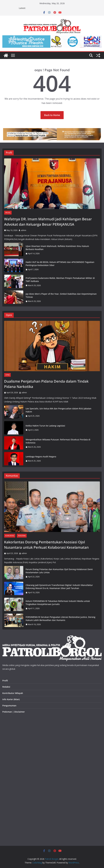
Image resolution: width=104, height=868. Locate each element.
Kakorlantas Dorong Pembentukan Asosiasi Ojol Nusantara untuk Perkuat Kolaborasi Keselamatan (46, 545)
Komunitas (10, 536)
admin (24, 230)
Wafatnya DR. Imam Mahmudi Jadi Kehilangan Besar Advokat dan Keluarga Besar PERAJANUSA (48, 222)
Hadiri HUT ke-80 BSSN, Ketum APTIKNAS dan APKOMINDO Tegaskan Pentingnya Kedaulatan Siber (60, 264)
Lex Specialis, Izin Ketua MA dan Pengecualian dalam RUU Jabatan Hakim (58, 410)
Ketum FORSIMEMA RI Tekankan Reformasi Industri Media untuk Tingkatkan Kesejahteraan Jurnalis (58, 603)
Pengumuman (9, 706)
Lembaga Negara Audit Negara (41, 457)
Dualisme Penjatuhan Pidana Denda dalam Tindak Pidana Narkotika (46, 384)
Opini (7, 375)
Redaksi (6, 687)
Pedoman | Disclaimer (14, 712)
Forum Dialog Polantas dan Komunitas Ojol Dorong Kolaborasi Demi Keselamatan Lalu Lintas (59, 571)
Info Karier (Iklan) (11, 699)
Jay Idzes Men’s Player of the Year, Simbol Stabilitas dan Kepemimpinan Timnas (61, 295)
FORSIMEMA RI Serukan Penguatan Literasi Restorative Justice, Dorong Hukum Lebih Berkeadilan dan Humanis (60, 619)
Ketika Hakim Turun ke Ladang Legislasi (45, 426)
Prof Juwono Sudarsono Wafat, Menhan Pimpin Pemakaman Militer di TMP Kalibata (60, 280)
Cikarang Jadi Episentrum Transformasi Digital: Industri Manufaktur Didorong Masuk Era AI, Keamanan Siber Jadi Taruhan (59, 587)
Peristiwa (22, 536)
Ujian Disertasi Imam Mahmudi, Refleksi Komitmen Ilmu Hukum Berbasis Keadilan (57, 248)
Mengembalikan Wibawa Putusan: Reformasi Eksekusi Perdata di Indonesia (58, 441)
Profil (8, 213)
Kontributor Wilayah (13, 693)
